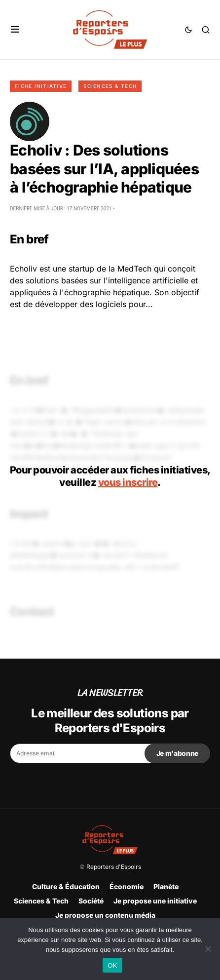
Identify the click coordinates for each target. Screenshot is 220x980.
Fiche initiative (41, 86)
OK (112, 965)
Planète (166, 886)
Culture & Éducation (66, 886)
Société (91, 901)
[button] (15, 30)
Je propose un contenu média (105, 915)
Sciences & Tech (110, 86)
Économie (127, 886)
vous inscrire (128, 482)
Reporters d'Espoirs (114, 867)
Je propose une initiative (155, 901)
